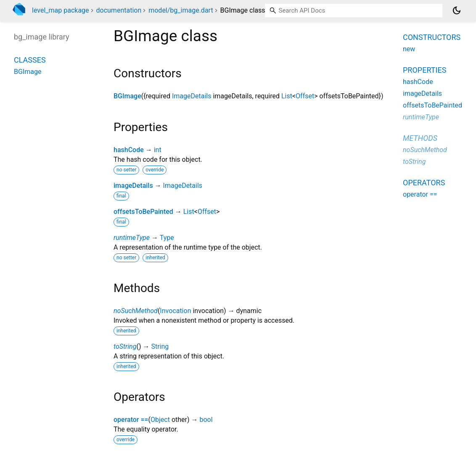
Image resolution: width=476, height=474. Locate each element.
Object (160, 420)
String (160, 346)
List (287, 96)
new (409, 49)
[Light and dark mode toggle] (457, 11)
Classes (30, 60)
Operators (424, 183)
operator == (131, 420)
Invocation (175, 311)
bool (206, 420)
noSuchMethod (136, 311)
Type (167, 238)
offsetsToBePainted (143, 212)
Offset (305, 96)
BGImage (127, 96)
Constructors (432, 37)
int (158, 150)
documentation (119, 10)
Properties (424, 70)
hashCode (129, 150)
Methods (420, 138)
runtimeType (132, 238)
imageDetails (133, 186)
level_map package (61, 10)
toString (125, 346)
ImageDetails (192, 96)
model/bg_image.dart (181, 10)
